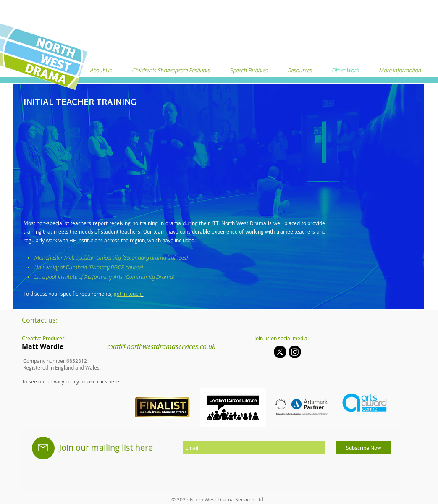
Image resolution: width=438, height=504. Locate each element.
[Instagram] (295, 352)
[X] (280, 352)
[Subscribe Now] (363, 448)
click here (108, 381)
